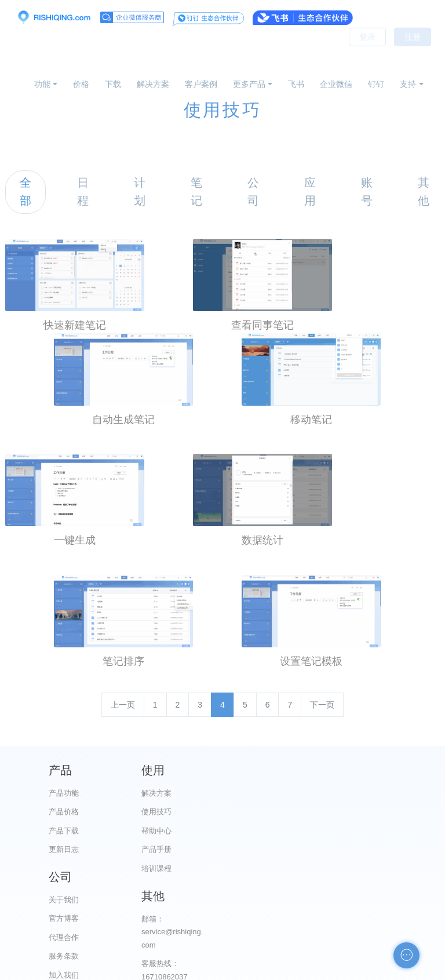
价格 (81, 84)
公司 (253, 192)
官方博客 (281, 810)
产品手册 (173, 848)
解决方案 (153, 84)
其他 (424, 192)
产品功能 (64, 791)
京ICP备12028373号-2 (158, 970)
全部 (25, 192)
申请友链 (390, 900)
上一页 (123, 703)
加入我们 (281, 867)
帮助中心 (173, 829)
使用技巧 (173, 810)
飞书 (296, 84)
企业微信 (336, 84)
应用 (310, 192)
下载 (113, 84)
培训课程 (173, 867)
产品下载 (64, 829)
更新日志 (64, 848)
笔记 (196, 192)
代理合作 (281, 829)
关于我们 (281, 791)
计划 (140, 192)
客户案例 (201, 84)
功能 (42, 84)
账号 (367, 192)
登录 (367, 52)
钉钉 (376, 84)
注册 (413, 52)
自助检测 (390, 918)
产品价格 (64, 810)
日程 (83, 192)
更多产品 (249, 84)
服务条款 (281, 848)
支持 (408, 84)
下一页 (322, 703)
